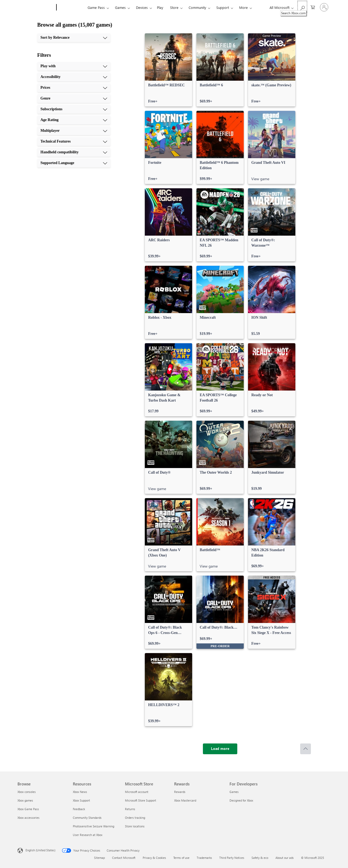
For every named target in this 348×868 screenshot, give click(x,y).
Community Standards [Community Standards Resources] (87, 818)
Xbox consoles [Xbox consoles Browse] (27, 792)
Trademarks (204, 858)
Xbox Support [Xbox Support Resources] (81, 800)
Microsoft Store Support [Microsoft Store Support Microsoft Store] (141, 800)
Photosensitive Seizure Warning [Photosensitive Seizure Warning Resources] (94, 826)
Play (160, 7)
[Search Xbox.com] (302, 7)
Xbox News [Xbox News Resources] (80, 792)
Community (197, 7)
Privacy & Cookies (154, 858)
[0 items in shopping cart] (313, 7)
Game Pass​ (96, 7)
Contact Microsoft (124, 858)
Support (223, 7)
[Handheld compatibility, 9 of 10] (74, 152)
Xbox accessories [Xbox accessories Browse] (28, 818)
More (243, 7)
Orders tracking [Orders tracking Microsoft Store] (135, 818)
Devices (142, 7)
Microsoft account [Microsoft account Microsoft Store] (137, 792)
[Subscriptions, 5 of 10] (74, 109)
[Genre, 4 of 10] (74, 98)
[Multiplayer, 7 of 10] (74, 131)
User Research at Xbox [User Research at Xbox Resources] (88, 835)
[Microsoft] (36, 8)
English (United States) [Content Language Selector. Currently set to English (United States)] (40, 850)
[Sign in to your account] (324, 7)
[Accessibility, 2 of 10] (74, 77)
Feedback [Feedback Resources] (79, 809)
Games (120, 7)
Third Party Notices (232, 858)
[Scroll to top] (306, 749)
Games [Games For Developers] (234, 792)
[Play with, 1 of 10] (74, 66)
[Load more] (220, 749)
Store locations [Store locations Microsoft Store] (135, 826)
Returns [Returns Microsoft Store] (130, 809)
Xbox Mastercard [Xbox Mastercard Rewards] (185, 800)
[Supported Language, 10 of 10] (74, 163)
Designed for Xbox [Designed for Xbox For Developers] (241, 800)
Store (174, 7)
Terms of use (181, 858)
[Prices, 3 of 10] (74, 88)
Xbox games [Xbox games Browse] (25, 800)
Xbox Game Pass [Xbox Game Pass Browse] (28, 809)
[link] (168, 70)
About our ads (285, 858)
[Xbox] (71, 8)
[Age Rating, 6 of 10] (74, 120)
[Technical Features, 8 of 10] (74, 141)
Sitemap (99, 858)
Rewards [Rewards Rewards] (180, 792)
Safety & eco (260, 858)
